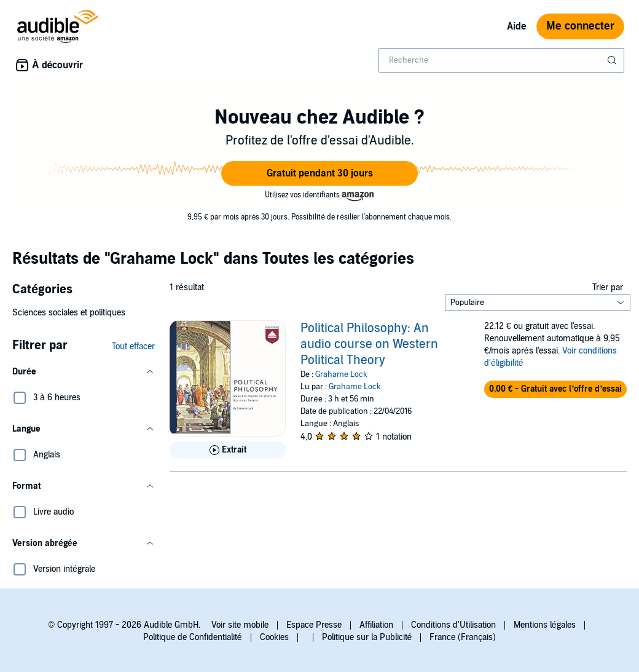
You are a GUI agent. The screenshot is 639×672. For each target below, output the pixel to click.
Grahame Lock (341, 374)
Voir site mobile (240, 625)
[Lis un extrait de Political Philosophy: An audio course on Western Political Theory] (228, 450)
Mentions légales (545, 625)
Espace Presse (314, 625)
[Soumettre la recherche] (613, 60)
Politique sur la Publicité (367, 637)
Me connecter (580, 26)
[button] (319, 173)
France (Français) (463, 637)
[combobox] (501, 60)
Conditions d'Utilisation (453, 625)
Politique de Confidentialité (193, 637)
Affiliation (376, 625)
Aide (517, 26)
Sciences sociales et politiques (69, 313)
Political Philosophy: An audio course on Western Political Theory (369, 344)
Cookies (274, 637)
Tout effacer (133, 346)
